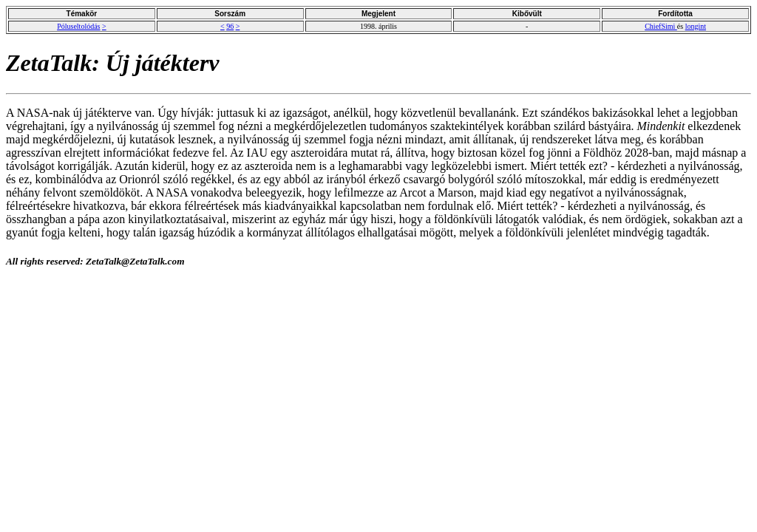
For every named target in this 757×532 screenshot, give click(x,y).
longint (696, 26)
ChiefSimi (661, 26)
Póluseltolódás (78, 26)
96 (230, 26)
